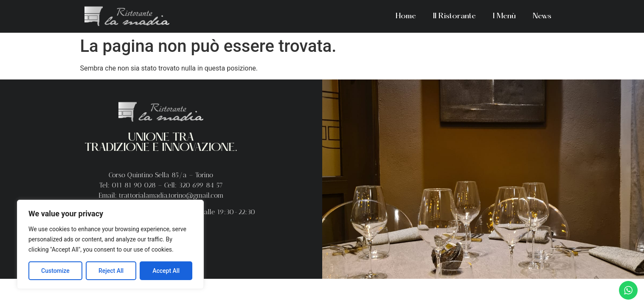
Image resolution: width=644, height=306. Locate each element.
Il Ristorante (454, 16)
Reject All (111, 271)
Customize (55, 271)
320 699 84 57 (201, 185)
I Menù (504, 16)
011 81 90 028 (135, 185)
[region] (110, 244)
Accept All (166, 271)
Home (406, 16)
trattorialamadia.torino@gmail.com (171, 195)
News (542, 16)
